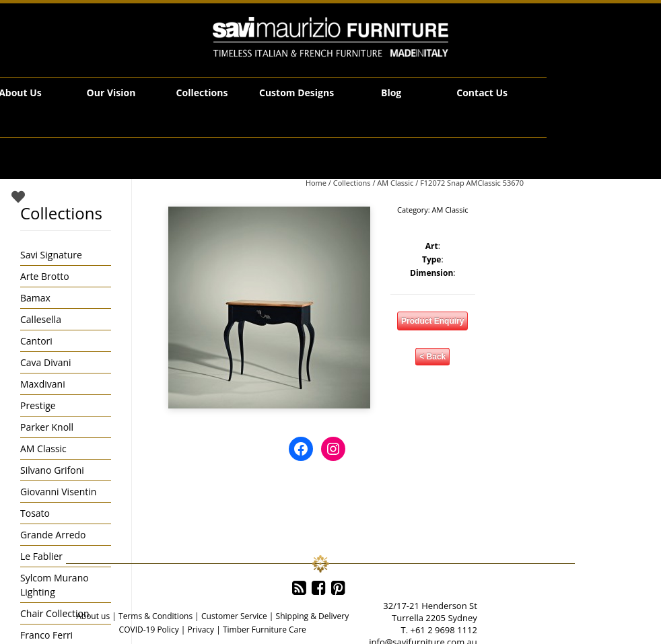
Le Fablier (41, 556)
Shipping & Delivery (313, 616)
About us (93, 616)
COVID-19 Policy (149, 630)
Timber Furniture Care (265, 630)
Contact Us (482, 93)
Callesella (41, 319)
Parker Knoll (47, 427)
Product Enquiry (432, 321)
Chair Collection (55, 613)
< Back (432, 357)
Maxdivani (43, 384)
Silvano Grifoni (52, 470)
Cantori (36, 341)
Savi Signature (51, 255)
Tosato (35, 513)
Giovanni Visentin (58, 492)
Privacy (201, 630)
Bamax (35, 298)
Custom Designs (297, 93)
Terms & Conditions (155, 616)
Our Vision (111, 93)
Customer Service (234, 616)
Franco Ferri (46, 635)
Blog (391, 93)
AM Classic (395, 183)
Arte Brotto (45, 276)
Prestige (38, 405)
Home (316, 183)
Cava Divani (46, 362)
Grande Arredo (53, 535)
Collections (202, 93)
